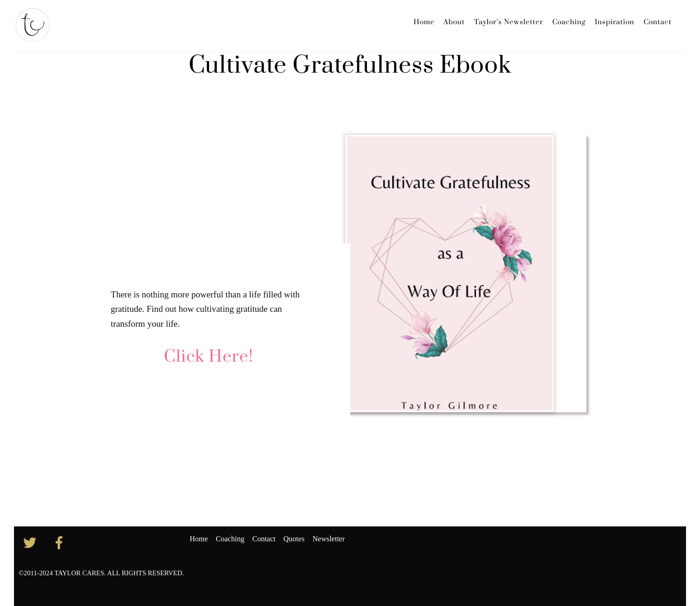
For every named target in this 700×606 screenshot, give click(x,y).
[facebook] (61, 542)
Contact (658, 22)
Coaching (569, 22)
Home (424, 22)
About (454, 22)
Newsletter (329, 539)
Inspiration (615, 22)
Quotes (294, 539)
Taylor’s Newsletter (509, 22)
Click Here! (209, 357)
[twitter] (31, 542)
